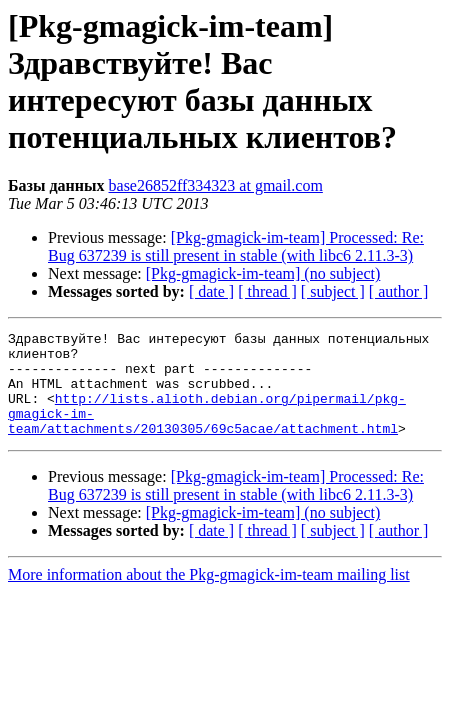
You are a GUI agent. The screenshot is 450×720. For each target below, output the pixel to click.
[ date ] (211, 291)
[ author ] (399, 291)
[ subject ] (333, 291)
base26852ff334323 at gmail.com (216, 185)
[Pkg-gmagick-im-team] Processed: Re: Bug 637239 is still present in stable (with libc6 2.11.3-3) (236, 246)
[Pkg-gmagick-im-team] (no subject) (263, 273)
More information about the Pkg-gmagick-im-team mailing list (209, 595)
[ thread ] (267, 291)
